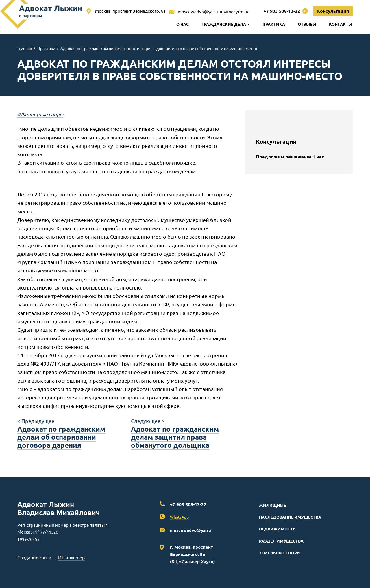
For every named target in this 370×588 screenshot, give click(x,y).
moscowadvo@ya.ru (198, 11)
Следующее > (148, 421)
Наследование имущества (290, 517)
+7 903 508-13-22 (282, 11)
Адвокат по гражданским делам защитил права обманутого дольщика (175, 437)
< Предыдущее (36, 421)
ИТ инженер (71, 557)
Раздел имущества (281, 541)
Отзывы (307, 24)
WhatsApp (179, 517)
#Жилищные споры (40, 114)
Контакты (341, 24)
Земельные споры (280, 553)
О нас (183, 24)
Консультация (333, 11)
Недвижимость (277, 529)
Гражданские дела (226, 24)
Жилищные (272, 505)
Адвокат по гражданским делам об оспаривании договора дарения (61, 437)
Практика (274, 24)
